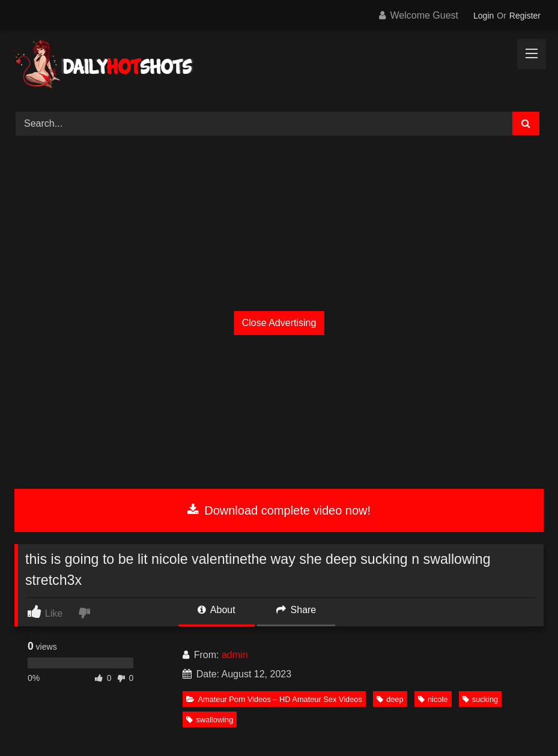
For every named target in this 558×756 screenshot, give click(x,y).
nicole (433, 699)
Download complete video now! (279, 510)
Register (525, 16)
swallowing (210, 720)
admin (235, 655)
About (216, 610)
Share (296, 610)
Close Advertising (279, 323)
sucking (480, 699)
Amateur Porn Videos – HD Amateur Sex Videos (274, 699)
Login (484, 16)
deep (390, 699)
